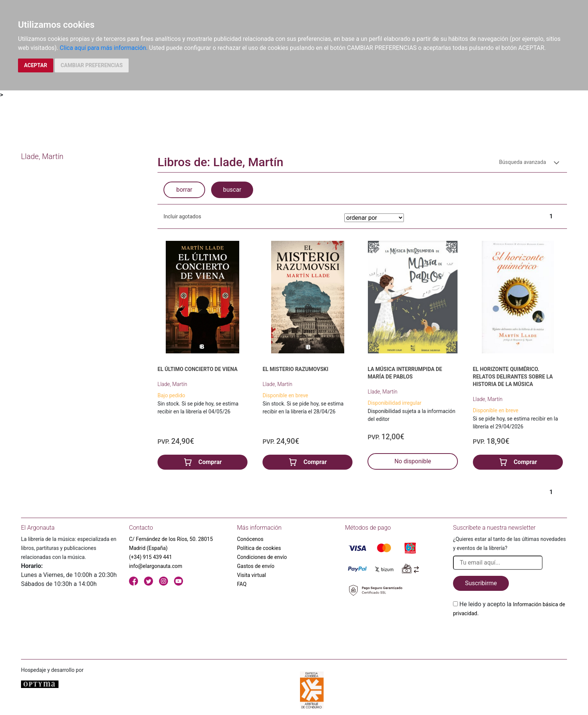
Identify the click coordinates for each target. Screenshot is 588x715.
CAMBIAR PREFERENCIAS (92, 65)
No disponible (413, 461)
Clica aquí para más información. (103, 48)
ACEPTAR (36, 65)
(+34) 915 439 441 (151, 557)
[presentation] (510, 635)
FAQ (242, 584)
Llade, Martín (172, 384)
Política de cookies (259, 548)
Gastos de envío (256, 566)
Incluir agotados (182, 216)
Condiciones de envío (262, 557)
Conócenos (250, 539)
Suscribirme (481, 583)
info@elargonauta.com (156, 566)
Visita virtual (251, 575)
